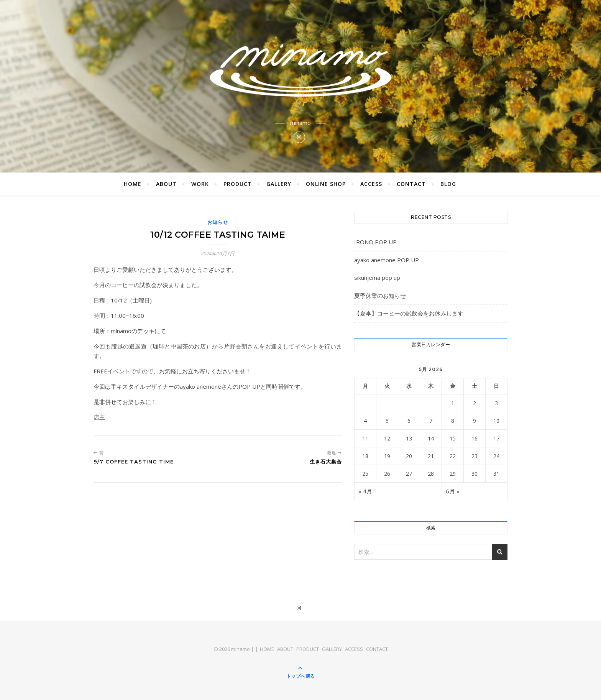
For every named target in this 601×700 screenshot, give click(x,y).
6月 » (453, 491)
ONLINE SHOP (326, 184)
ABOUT (166, 184)
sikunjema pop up (377, 278)
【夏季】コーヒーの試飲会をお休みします (409, 313)
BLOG (448, 184)
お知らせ (218, 222)
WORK (200, 184)
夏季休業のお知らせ (380, 296)
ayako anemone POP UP (387, 260)
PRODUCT (238, 184)
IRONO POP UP (375, 242)
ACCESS (371, 184)
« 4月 (365, 491)
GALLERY (279, 184)
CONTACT (411, 184)
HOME (133, 184)
